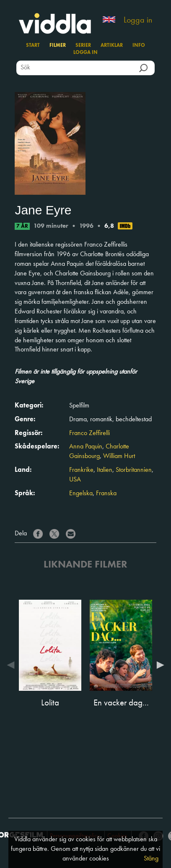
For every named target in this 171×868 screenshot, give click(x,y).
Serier (83, 46)
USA (75, 480)
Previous (13, 665)
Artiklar (112, 46)
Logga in (138, 20)
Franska (106, 494)
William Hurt (119, 456)
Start (33, 46)
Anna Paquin (86, 447)
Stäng (151, 859)
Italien (105, 470)
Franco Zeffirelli (89, 433)
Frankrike (81, 470)
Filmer (58, 46)
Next (158, 665)
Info (139, 46)
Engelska (81, 494)
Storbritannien (134, 470)
